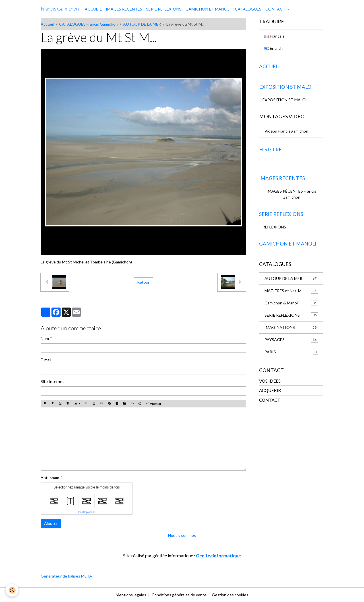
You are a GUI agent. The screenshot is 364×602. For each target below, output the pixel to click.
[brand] (60, 9)
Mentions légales (131, 595)
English (274, 48)
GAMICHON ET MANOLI (208, 9)
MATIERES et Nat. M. (291, 291)
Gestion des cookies (230, 595)
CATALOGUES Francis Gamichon (88, 24)
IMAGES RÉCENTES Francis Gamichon (291, 194)
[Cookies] (12, 590)
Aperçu (153, 404)
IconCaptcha (85, 512)
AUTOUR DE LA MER (142, 24)
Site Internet (52, 381)
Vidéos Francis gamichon (286, 131)
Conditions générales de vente (179, 595)
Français (274, 36)
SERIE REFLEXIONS (164, 9)
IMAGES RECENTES (124, 9)
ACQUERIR (270, 390)
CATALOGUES (248, 9)
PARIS (291, 352)
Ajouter (51, 523)
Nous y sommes (182, 535)
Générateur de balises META (66, 576)
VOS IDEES (270, 381)
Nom (45, 338)
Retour (143, 282)
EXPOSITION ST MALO (284, 100)
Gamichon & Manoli (291, 303)
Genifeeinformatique (218, 555)
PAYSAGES (291, 340)
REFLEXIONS (274, 227)
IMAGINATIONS (291, 327)
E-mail (46, 360)
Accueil (47, 24)
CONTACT (276, 9)
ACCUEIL (93, 9)
